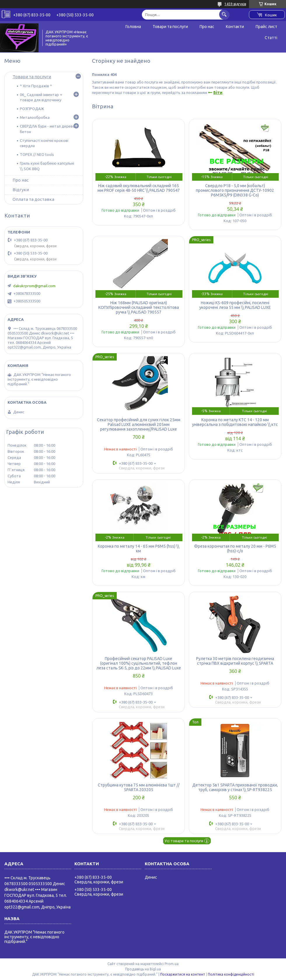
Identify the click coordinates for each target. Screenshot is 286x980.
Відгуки (21, 190)
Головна (133, 27)
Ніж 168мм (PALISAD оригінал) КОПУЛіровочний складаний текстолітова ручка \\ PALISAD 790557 (139, 307)
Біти (218, 93)
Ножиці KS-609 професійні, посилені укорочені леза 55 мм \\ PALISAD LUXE (235, 305)
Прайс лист (266, 27)
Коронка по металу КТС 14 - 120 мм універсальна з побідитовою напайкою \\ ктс (235, 422)
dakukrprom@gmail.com (34, 286)
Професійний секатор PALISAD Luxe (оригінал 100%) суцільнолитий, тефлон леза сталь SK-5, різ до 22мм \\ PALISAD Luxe (139, 663)
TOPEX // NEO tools (37, 154)
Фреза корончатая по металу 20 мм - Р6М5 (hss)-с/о (235, 549)
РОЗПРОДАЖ (32, 109)
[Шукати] (224, 14)
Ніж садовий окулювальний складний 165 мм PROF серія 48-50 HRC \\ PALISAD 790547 (139, 188)
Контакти (235, 27)
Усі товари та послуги (184, 841)
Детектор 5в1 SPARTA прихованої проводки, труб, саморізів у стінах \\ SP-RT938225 (235, 787)
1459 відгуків (235, 4)
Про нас (207, 27)
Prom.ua (172, 964)
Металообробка (35, 117)
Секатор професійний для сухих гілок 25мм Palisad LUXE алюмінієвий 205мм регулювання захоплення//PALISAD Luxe (139, 424)
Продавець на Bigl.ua (143, 969)
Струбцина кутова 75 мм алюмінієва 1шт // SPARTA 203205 (139, 787)
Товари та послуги (170, 27)
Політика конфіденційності (231, 974)
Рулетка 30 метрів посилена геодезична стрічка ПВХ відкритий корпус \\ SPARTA (235, 661)
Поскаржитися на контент (183, 974)
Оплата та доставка (33, 199)
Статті (271, 38)
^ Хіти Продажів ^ (36, 86)
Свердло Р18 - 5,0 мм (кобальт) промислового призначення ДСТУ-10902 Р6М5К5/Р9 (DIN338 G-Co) (235, 190)
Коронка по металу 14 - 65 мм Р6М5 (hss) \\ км (138, 549)
